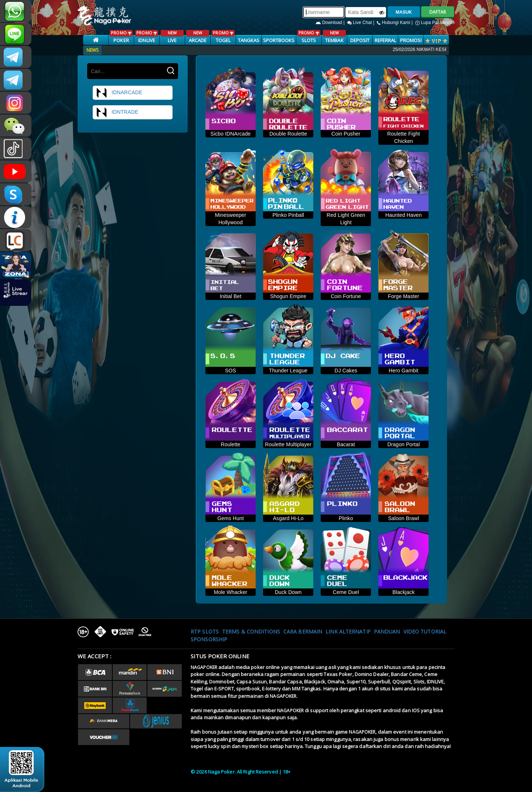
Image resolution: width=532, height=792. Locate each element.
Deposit (360, 40)
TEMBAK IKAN (334, 40)
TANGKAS (249, 40)
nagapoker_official (16, 34)
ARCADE (197, 37)
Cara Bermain (303, 631)
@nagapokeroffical (16, 148)
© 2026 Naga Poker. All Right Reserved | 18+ (241, 772)
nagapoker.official (16, 103)
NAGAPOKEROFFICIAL (16, 171)
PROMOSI (411, 40)
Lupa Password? (435, 23)
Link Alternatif (348, 631)
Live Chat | (362, 23)
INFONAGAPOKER (16, 217)
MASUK (404, 12)
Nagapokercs (16, 80)
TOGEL (223, 37)
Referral (386, 40)
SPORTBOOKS (279, 40)
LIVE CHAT (16, 240)
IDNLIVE (146, 37)
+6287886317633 (16, 11)
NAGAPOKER (204, 667)
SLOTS (309, 37)
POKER (121, 37)
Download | (331, 23)
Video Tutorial (425, 631)
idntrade (117, 112)
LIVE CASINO (172, 40)
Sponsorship (209, 639)
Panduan (387, 631)
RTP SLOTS (205, 631)
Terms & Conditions (251, 631)
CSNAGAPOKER (16, 57)
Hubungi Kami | (395, 23)
